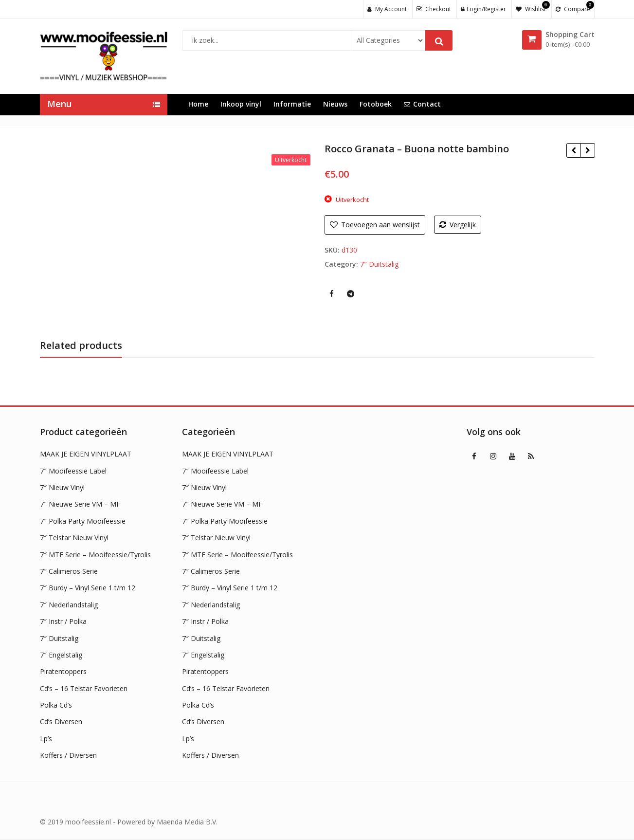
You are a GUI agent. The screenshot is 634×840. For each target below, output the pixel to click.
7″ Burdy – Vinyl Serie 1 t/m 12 (88, 588)
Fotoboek (376, 104)
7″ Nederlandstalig (69, 605)
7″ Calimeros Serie (69, 571)
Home (198, 104)
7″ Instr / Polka (63, 621)
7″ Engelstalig (61, 655)
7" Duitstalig (379, 264)
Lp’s (46, 739)
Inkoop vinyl (241, 104)
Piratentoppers (63, 671)
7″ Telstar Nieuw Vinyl (74, 538)
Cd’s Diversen (61, 721)
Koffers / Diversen (68, 755)
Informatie (292, 104)
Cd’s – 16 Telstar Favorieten (84, 688)
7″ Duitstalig (59, 638)
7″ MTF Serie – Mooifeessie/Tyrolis (95, 555)
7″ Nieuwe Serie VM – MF (80, 504)
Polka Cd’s (56, 705)
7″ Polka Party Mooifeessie (83, 521)
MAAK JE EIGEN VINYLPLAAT (86, 454)
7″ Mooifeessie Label (73, 471)
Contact (422, 104)
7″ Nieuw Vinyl (62, 487)
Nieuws (335, 104)
